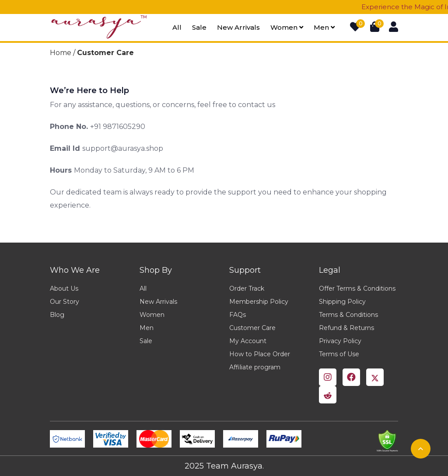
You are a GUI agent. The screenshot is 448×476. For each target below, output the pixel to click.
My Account (248, 341)
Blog (57, 315)
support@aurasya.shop (123, 148)
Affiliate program (255, 367)
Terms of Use (339, 354)
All (177, 27)
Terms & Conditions (348, 315)
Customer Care (252, 328)
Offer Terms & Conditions (357, 288)
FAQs (238, 315)
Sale (199, 27)
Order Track (247, 288)
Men (324, 27)
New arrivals (238, 27)
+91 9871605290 (118, 127)
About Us (64, 288)
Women (287, 27)
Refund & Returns (346, 328)
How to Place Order (260, 354)
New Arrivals (158, 302)
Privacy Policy (340, 341)
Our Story (65, 302)
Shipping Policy (342, 302)
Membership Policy (259, 302)
